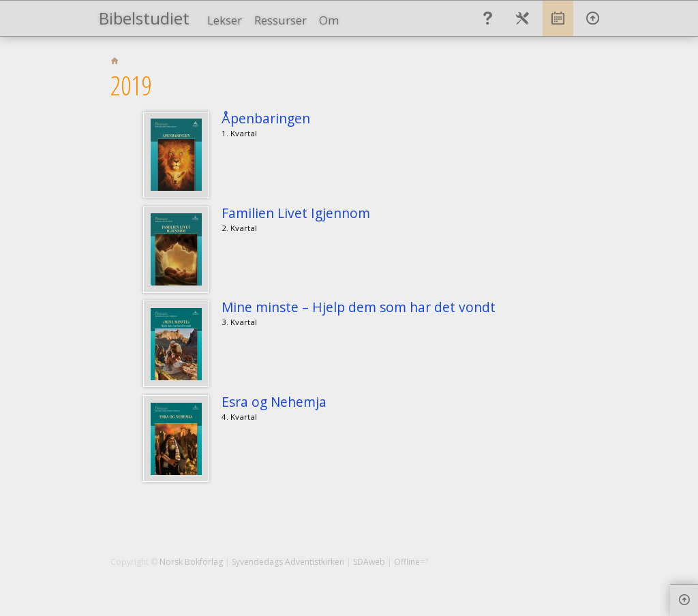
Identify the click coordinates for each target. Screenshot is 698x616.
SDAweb (369, 562)
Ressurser (280, 20)
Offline (407, 562)
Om (329, 20)
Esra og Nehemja (274, 402)
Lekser (225, 20)
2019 (131, 85)
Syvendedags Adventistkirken (288, 562)
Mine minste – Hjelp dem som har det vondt (359, 307)
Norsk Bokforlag (191, 562)
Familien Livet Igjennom (296, 213)
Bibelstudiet (144, 18)
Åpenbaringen (266, 118)
